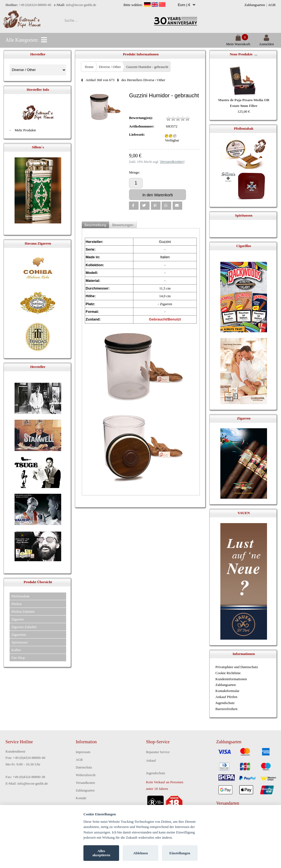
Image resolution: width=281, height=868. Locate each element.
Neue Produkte (241, 54)
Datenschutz (84, 767)
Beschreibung (95, 225)
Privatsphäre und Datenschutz (237, 667)
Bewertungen (123, 225)
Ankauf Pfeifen (226, 697)
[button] (134, 206)
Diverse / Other (110, 67)
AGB (272, 5)
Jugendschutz (225, 703)
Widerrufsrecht (86, 775)
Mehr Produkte (25, 130)
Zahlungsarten (255, 5)
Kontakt (81, 798)
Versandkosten (85, 783)
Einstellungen (180, 853)
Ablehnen (140, 853)
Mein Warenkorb (238, 42)
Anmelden (266, 42)
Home (89, 67)
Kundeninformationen (231, 679)
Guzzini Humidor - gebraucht (147, 67)
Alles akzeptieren (101, 853)
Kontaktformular (227, 691)
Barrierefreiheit (226, 709)
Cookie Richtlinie (228, 673)
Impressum (83, 752)
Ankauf (151, 761)
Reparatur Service (158, 752)
